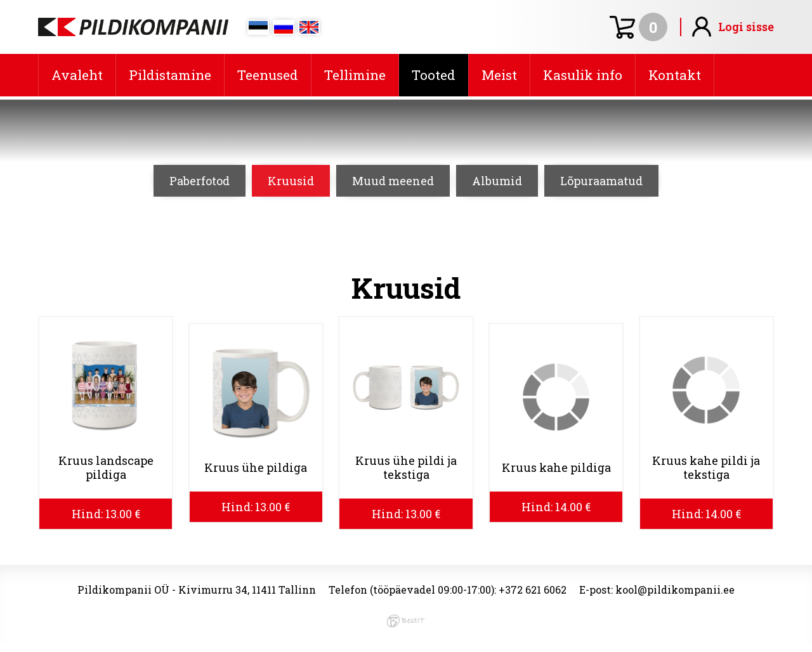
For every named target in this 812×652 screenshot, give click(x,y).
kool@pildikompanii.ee (675, 590)
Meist (499, 75)
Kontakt (675, 75)
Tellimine (355, 75)
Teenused (268, 75)
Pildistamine (170, 75)
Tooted (434, 75)
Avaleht (77, 75)
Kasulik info (583, 75)
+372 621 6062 (533, 590)
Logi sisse (746, 27)
